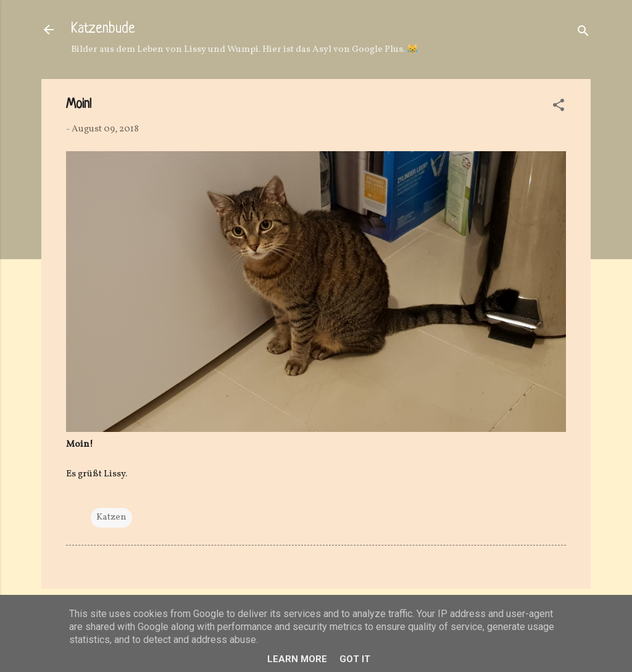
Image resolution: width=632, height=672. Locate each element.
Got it (355, 659)
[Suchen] (583, 34)
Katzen (111, 517)
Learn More (297, 659)
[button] (559, 108)
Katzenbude (103, 29)
